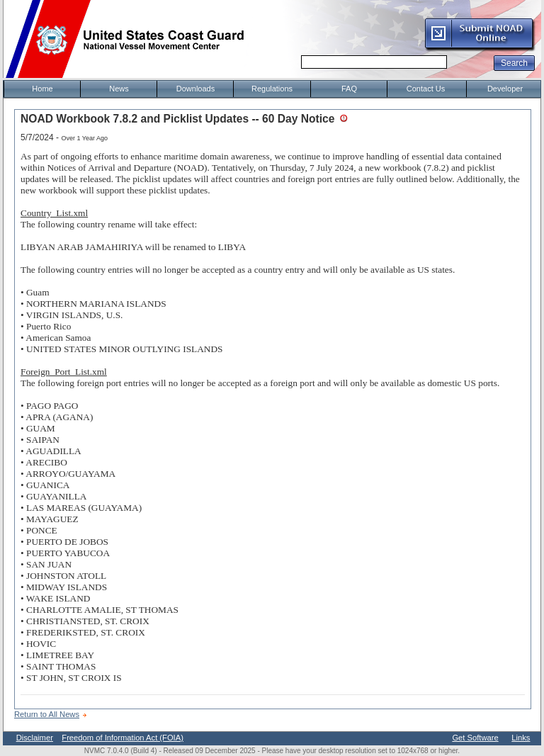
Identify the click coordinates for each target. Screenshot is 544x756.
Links (521, 738)
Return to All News (47, 714)
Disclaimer (35, 738)
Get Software (475, 738)
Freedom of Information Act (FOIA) (123, 738)
